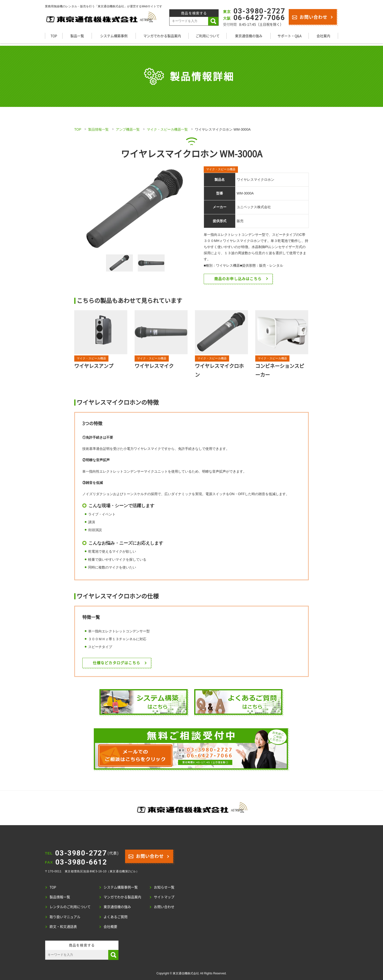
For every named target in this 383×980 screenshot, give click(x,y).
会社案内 (323, 36)
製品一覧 (77, 36)
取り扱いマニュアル (65, 917)
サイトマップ (164, 897)
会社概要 (110, 926)
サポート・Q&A (290, 36)
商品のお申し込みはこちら (238, 279)
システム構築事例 (114, 36)
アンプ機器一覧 (128, 129)
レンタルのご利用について (70, 907)
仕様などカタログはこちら (117, 663)
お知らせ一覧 (164, 887)
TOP (54, 36)
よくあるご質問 (116, 917)
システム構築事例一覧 (121, 887)
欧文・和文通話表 (63, 926)
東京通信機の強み (249, 36)
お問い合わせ (310, 17)
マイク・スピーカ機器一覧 (167, 129)
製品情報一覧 (98, 129)
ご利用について (208, 36)
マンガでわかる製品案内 (162, 36)
